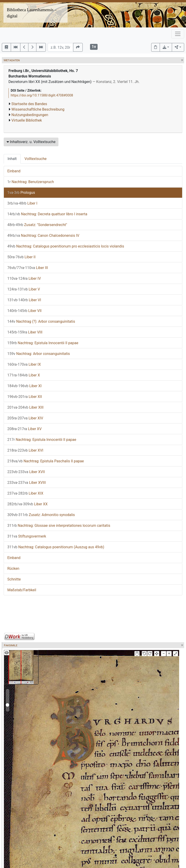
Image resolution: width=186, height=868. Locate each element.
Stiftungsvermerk (27, 536)
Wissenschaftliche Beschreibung (38, 109)
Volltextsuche (36, 159)
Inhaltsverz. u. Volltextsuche (31, 142)
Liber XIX (25, 493)
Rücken (13, 568)
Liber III (28, 268)
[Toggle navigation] (178, 34)
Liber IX (24, 364)
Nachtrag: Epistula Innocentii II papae (43, 343)
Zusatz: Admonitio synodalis (41, 515)
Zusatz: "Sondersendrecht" (37, 225)
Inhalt (12, 159)
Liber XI (25, 386)
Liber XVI (25, 450)
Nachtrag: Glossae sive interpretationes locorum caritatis (59, 526)
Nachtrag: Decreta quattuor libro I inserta (47, 214)
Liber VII (24, 311)
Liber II (21, 257)
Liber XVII (26, 472)
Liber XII (25, 397)
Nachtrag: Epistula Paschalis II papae (46, 461)
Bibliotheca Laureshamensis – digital (32, 13)
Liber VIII (25, 332)
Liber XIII (25, 407)
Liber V (24, 289)
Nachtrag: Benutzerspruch (31, 182)
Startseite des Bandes (29, 104)
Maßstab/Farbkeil (22, 590)
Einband (14, 171)
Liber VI (24, 300)
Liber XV (25, 429)
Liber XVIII (27, 483)
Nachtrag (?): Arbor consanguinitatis (41, 321)
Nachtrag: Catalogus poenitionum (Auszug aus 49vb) (56, 547)
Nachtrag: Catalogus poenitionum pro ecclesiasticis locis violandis (66, 246)
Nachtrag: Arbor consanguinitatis (39, 354)
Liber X (24, 375)
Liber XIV (25, 418)
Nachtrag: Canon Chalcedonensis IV (43, 236)
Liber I (22, 203)
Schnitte (14, 579)
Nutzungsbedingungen (30, 115)
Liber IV (24, 278)
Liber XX (27, 504)
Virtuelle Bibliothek (27, 120)
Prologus (21, 193)
